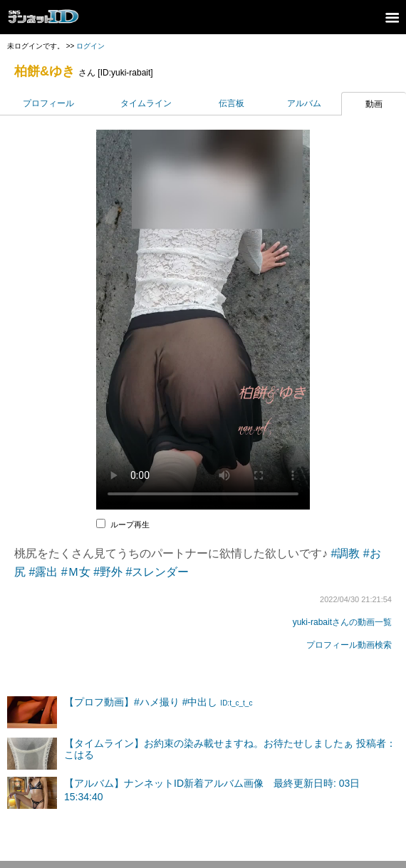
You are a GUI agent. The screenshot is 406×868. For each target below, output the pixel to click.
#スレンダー (158, 572)
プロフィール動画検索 (349, 645)
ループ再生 (130, 525)
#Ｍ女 (76, 572)
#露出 (43, 572)
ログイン (90, 46)
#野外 (108, 572)
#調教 (345, 553)
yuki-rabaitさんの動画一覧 (342, 622)
